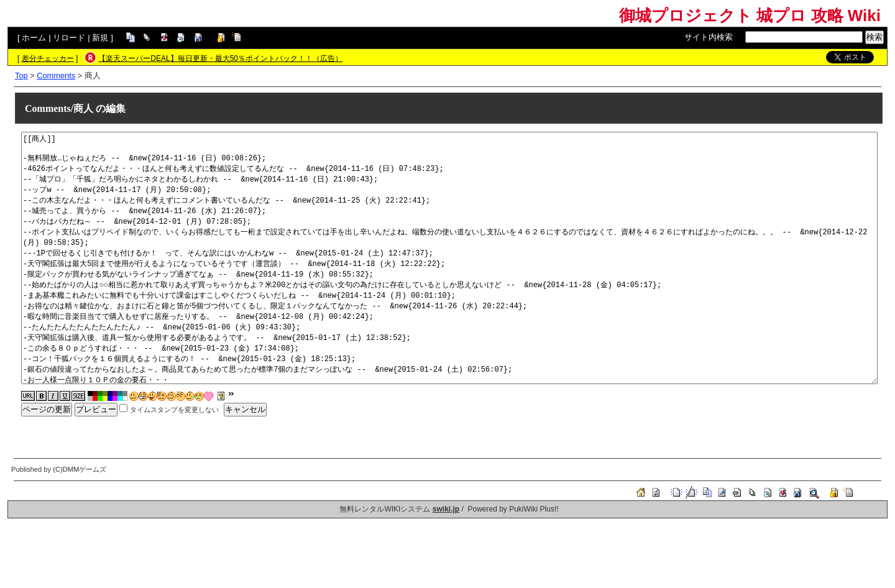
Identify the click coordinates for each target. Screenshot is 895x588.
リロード (69, 38)
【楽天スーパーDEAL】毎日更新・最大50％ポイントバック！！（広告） (220, 58)
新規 (100, 38)
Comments (56, 76)
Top (21, 76)
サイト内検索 (709, 37)
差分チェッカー (48, 58)
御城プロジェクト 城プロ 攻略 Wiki (750, 16)
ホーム (34, 38)
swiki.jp (446, 509)
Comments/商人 (59, 108)
